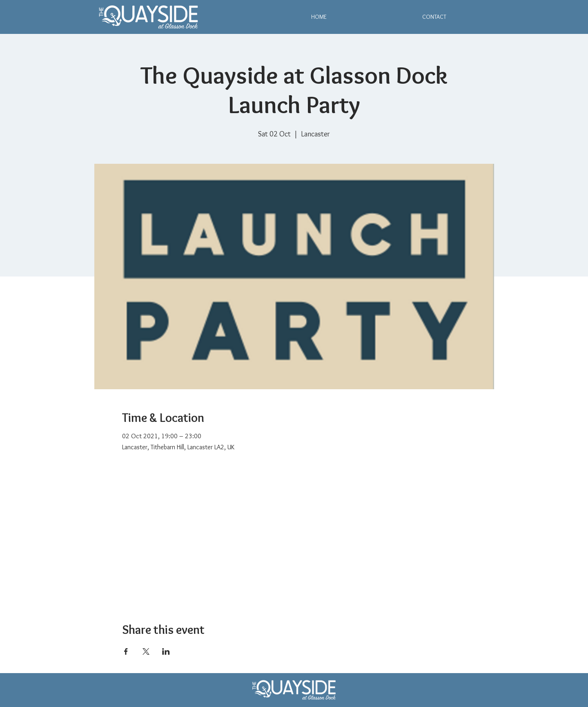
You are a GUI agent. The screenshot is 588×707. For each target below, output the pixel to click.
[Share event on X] (146, 651)
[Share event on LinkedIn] (166, 651)
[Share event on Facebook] (126, 651)
